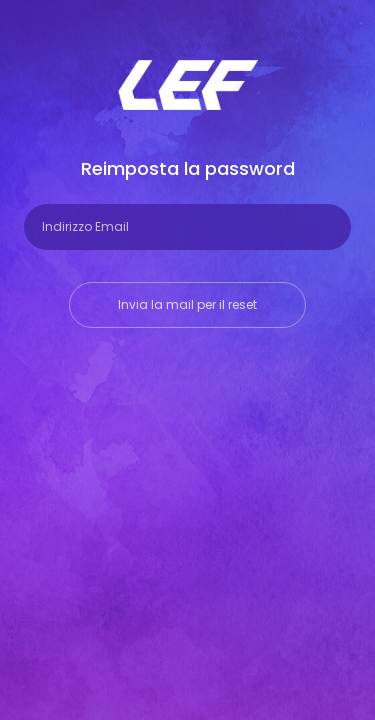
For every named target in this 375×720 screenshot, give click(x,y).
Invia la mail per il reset (187, 304)
